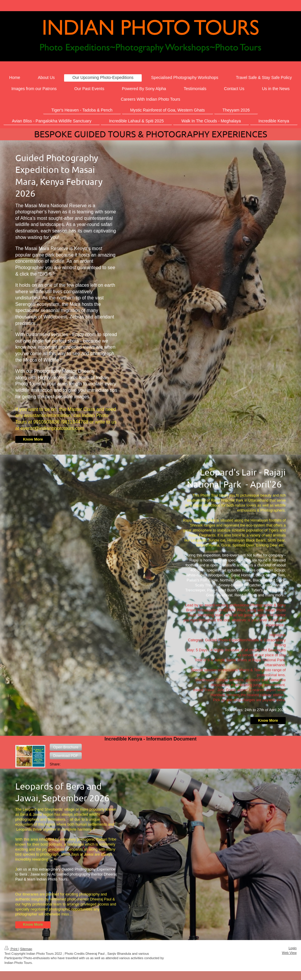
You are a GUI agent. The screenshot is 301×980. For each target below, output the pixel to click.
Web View (289, 953)
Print (11, 949)
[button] (66, 747)
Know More (33, 439)
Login (293, 948)
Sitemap (26, 949)
